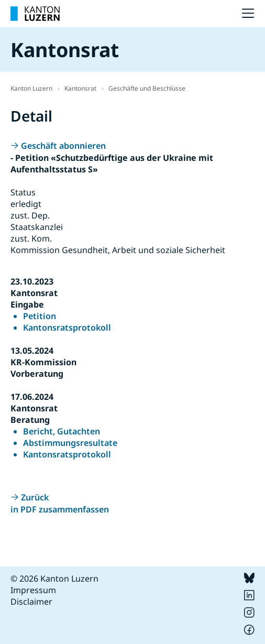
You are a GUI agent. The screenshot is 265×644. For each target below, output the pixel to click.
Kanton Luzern (31, 88)
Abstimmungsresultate (70, 443)
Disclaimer (31, 602)
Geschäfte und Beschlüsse (147, 88)
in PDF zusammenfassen (60, 509)
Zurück (35, 497)
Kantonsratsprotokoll (67, 328)
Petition (40, 316)
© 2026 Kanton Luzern (54, 578)
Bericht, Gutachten (62, 431)
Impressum (33, 590)
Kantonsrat (80, 88)
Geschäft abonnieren (63, 146)
